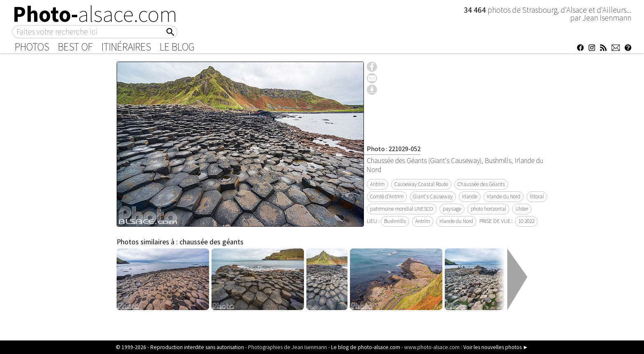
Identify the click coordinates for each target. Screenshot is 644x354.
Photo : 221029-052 (394, 149)
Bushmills (395, 221)
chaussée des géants (212, 242)
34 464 (476, 10)
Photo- (95, 14)
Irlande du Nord (504, 197)
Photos (32, 47)
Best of (75, 47)
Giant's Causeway (433, 197)
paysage (452, 209)
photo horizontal (488, 209)
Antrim (377, 184)
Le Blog (177, 47)
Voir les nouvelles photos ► (496, 347)
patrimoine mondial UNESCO (402, 209)
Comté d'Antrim (387, 197)
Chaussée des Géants (481, 184)
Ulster (522, 209)
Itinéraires (126, 47)
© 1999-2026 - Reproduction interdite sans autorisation (180, 347)
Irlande (470, 197)
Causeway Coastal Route (421, 184)
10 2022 (526, 221)
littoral (537, 197)
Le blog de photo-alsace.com (366, 347)
